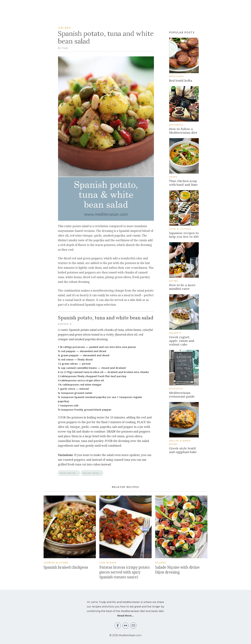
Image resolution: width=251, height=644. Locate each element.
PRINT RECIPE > (69, 473)
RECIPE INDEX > (92, 473)
